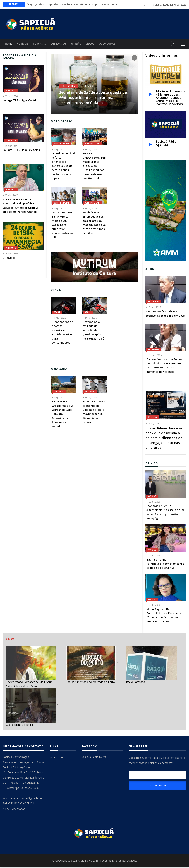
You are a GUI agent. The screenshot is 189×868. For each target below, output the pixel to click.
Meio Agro (59, 393)
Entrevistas (62, 44)
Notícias (24, 44)
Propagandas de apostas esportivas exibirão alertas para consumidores (73, 4)
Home (9, 44)
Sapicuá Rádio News (94, 758)
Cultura (152, 418)
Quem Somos (113, 44)
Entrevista (154, 303)
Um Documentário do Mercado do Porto (90, 683)
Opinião (80, 44)
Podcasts (42, 44)
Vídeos (95, 44)
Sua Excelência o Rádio (19, 726)
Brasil (57, 313)
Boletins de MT (69, 87)
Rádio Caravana (135, 683)
